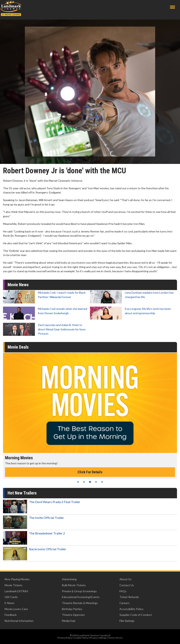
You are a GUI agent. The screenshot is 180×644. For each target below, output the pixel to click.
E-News (10, 603)
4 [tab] (96, 482)
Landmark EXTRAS (16, 591)
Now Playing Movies (17, 579)
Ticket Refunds (129, 597)
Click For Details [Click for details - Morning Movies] (90, 472)
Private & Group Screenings (79, 591)
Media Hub (69, 621)
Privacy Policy (65, 638)
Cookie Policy (81, 638)
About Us (125, 579)
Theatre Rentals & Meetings (80, 603)
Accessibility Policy (131, 609)
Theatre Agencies (73, 615)
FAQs (123, 591)
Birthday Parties (72, 609)
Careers (124, 603)
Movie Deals (18, 347)
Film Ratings (127, 621)
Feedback (11, 615)
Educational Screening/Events (81, 597)
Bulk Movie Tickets (74, 585)
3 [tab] (90, 482)
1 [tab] (78, 482)
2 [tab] (84, 482)
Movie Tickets (14, 585)
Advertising (69, 579)
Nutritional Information (19, 621)
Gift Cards (11, 597)
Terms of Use (115, 638)
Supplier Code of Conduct (136, 615)
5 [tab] (102, 482)
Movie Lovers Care (16, 609)
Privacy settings (98, 638)
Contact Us (127, 585)
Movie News (18, 285)
